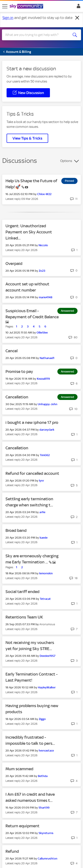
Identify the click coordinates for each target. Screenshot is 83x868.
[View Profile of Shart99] (44, 808)
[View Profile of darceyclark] (47, 430)
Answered (67, 311)
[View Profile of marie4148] (46, 297)
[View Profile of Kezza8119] (43, 379)
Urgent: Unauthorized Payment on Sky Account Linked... (29, 232)
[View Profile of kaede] (44, 538)
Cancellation (17, 397)
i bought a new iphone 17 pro (32, 422)
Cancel (11, 351)
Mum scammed (19, 769)
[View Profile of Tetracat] (45, 599)
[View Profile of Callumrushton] (48, 859)
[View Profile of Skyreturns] (46, 833)
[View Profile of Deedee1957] (48, 656)
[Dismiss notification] (77, 18)
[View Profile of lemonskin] (46, 573)
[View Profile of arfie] (42, 512)
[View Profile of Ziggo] (42, 719)
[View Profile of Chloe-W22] (44, 194)
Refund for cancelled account (32, 473)
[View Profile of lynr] (41, 481)
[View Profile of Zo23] (42, 271)
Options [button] (66, 161)
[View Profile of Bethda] (43, 776)
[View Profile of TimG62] (45, 455)
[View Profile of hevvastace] (46, 751)
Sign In (78, 7)
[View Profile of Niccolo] (43, 245)
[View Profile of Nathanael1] (47, 358)
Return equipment (22, 826)
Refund (12, 851)
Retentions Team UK (24, 617)
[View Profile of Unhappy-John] (48, 404)
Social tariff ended (22, 592)
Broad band (16, 530)
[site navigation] (5, 6)
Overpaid (14, 264)
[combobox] (37, 35)
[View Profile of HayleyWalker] (47, 687)
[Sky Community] (27, 7)
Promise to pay (19, 372)
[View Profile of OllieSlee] (42, 333)
